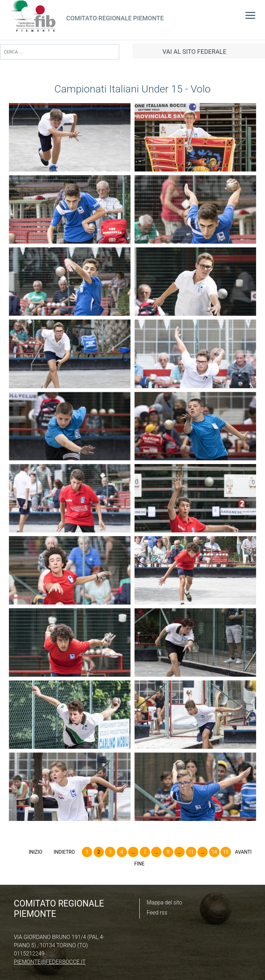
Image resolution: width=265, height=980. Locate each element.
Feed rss (157, 913)
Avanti (243, 852)
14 (214, 852)
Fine (139, 864)
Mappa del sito (164, 903)
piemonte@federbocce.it (50, 962)
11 (191, 852)
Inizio (35, 852)
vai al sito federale (194, 52)
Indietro (65, 852)
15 (226, 852)
